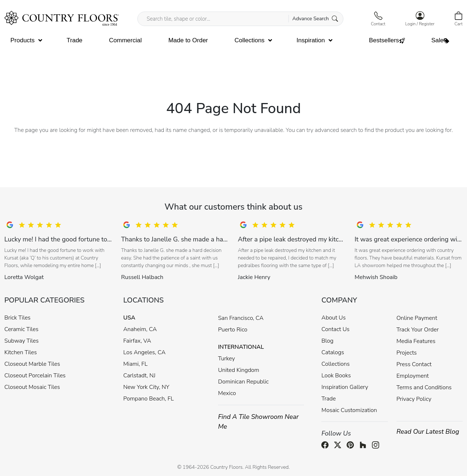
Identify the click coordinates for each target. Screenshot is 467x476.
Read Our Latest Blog (428, 432)
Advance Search (315, 19)
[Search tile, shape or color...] (241, 19)
